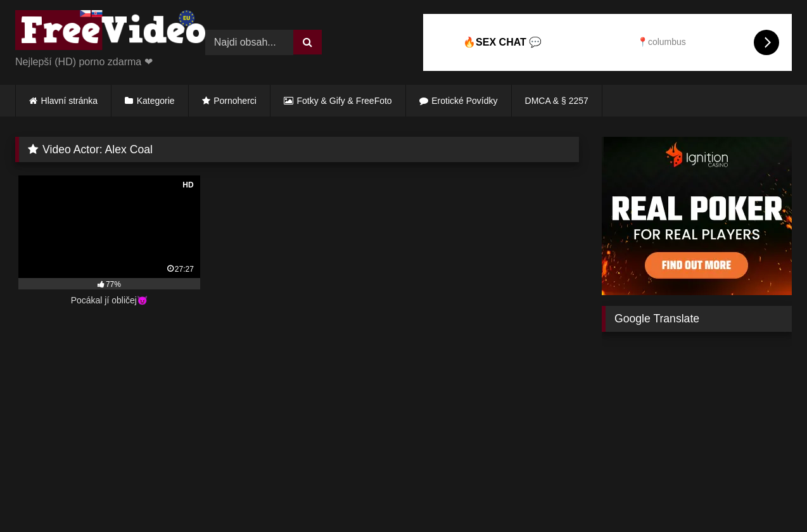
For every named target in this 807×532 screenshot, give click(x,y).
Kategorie (156, 101)
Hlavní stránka (69, 101)
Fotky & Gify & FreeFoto (345, 101)
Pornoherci (235, 101)
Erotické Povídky (464, 101)
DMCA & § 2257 (557, 101)
